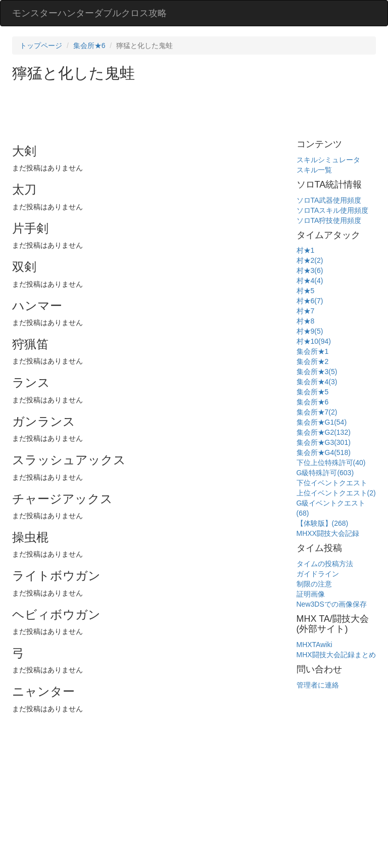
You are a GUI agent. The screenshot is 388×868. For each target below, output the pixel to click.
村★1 (306, 250)
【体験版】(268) (323, 523)
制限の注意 (314, 584)
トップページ (41, 45)
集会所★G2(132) (324, 432)
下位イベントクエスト (332, 483)
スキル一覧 (314, 170)
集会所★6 (89, 45)
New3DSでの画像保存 (332, 604)
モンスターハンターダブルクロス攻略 (89, 13)
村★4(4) (310, 281)
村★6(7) (310, 301)
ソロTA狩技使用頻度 (329, 220)
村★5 (306, 291)
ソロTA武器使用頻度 (329, 200)
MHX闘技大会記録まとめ (336, 655)
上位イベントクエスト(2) (336, 493)
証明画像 (311, 594)
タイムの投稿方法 (325, 564)
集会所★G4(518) (324, 452)
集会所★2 (313, 361)
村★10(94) (314, 341)
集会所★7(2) (317, 412)
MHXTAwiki (314, 645)
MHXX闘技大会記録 (328, 533)
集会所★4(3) (317, 382)
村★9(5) (310, 331)
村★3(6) (310, 270)
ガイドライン (318, 574)
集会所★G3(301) (324, 442)
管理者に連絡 (318, 685)
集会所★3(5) (317, 372)
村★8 (306, 321)
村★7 (306, 311)
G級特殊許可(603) (325, 473)
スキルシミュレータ (328, 160)
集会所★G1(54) (322, 422)
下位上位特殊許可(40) (331, 463)
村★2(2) (310, 260)
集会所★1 (313, 351)
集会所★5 (313, 392)
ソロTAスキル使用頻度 (333, 210)
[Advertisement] (196, 109)
